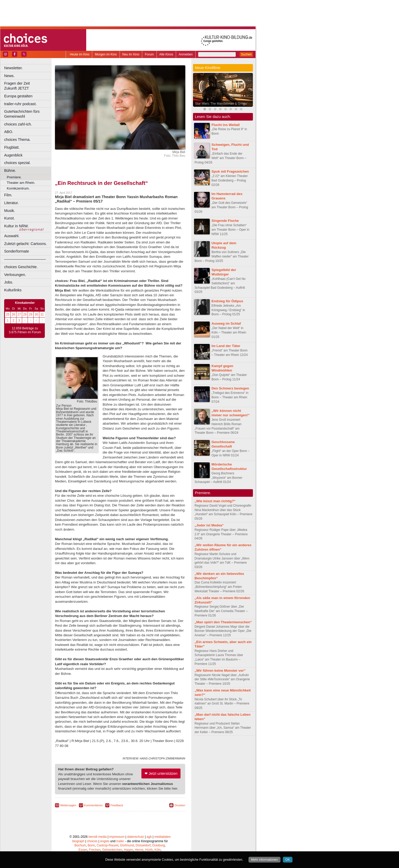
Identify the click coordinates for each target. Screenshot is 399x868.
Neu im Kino (131, 54)
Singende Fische (225, 221)
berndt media (98, 837)
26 (13, 315)
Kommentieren (93, 805)
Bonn (91, 845)
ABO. (9, 132)
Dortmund (127, 845)
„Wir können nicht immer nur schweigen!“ (231, 413)
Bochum (80, 845)
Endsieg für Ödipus (227, 301)
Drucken (180, 805)
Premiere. (14, 177)
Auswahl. (12, 236)
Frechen (95, 850)
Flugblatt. (12, 147)
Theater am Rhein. (21, 183)
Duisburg (159, 845)
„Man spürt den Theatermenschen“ (223, 622)
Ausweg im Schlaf (226, 323)
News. (9, 76)
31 (42, 315)
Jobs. (9, 282)
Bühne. (10, 171)
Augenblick (13, 155)
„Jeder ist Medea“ (209, 525)
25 (8, 315)
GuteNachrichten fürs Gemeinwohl (22, 114)
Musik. (10, 211)
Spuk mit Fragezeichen (230, 171)
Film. (8, 195)
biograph (78, 841)
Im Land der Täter (226, 346)
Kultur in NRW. (16, 226)
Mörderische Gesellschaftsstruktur (229, 467)
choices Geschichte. (21, 267)
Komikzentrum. (18, 188)
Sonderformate (17, 251)
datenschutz (136, 837)
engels (105, 841)
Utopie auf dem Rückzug (224, 245)
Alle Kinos (166, 54)
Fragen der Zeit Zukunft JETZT (28, 86)
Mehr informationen (264, 860)
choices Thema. (17, 140)
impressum (117, 837)
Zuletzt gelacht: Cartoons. (26, 244)
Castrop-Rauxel (107, 845)
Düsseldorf (143, 845)
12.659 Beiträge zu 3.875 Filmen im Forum (25, 330)
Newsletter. (13, 68)
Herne (139, 850)
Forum (149, 54)
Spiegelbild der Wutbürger (224, 272)
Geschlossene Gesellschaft (223, 444)
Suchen (246, 54)
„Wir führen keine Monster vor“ (220, 671)
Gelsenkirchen (112, 850)
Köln (158, 850)
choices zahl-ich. (18, 124)
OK (288, 860)
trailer (120, 841)
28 (25, 315)
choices (92, 841)
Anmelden (186, 54)
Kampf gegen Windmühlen (222, 368)
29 (31, 315)
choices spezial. (17, 163)
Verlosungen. (15, 275)
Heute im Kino (80, 54)
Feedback (117, 805)
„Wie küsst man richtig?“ (215, 501)
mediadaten (162, 837)
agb (149, 837)
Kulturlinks (13, 290)
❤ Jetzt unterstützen (161, 773)
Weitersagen (68, 805)
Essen (83, 850)
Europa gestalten (18, 96)
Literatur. (11, 203)
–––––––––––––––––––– (25, 259)
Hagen (129, 850)
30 (36, 315)
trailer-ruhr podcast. (20, 104)
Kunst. (10, 218)
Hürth (149, 850)
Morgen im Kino (106, 54)
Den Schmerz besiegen (230, 388)
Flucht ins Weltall (226, 125)
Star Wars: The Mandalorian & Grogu (221, 104)
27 (19, 315)
